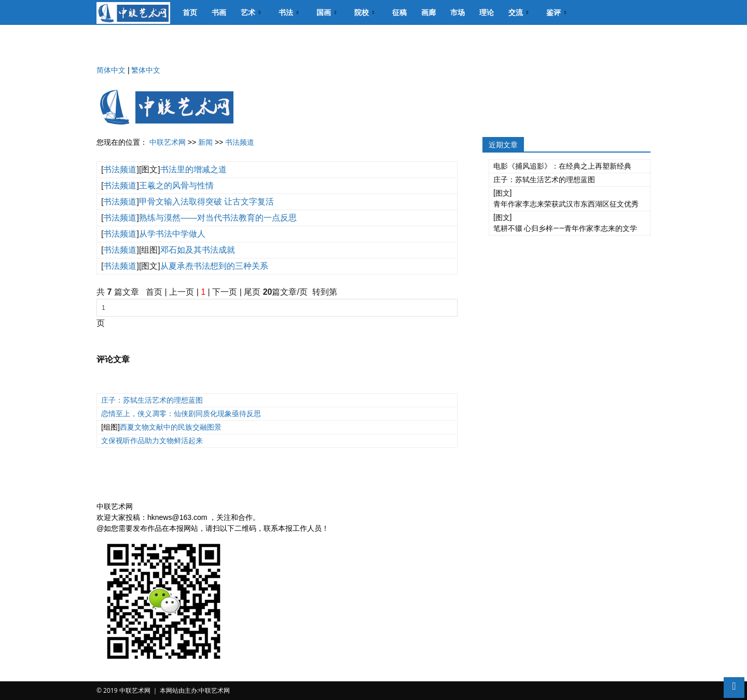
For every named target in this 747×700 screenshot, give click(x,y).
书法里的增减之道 (193, 169)
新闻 (205, 142)
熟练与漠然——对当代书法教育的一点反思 (218, 218)
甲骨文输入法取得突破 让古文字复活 (206, 202)
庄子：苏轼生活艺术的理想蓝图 (152, 400)
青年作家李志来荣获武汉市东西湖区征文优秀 (566, 204)
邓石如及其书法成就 (198, 250)
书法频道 (240, 142)
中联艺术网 (168, 142)
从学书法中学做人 (172, 234)
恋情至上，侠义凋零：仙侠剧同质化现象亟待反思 (181, 414)
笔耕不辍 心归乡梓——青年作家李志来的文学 (565, 228)
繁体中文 (146, 70)
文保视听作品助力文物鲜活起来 (152, 441)
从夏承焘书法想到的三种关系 (214, 266)
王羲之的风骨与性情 (176, 186)
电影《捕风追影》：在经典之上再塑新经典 (562, 166)
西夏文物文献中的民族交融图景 (171, 427)
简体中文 (111, 70)
